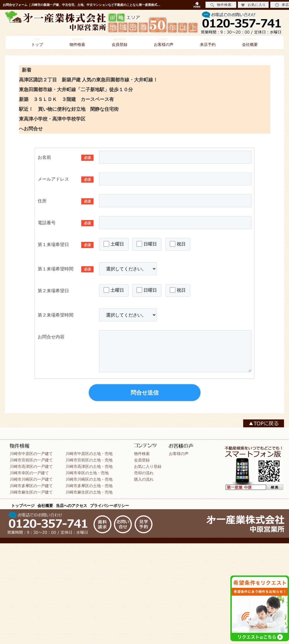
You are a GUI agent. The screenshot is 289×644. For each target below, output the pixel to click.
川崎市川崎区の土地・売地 (89, 479)
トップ (37, 42)
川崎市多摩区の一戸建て (31, 486)
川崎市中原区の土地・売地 (89, 454)
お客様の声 (164, 42)
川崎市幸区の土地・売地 (87, 473)
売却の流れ (144, 473)
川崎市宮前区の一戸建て (31, 460)
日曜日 (147, 244)
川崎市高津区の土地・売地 (89, 466)
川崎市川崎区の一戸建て (31, 479)
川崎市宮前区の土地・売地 (89, 460)
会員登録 (120, 42)
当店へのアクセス (71, 506)
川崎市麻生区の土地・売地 (89, 492)
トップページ (23, 506)
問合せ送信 (145, 393)
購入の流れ (144, 479)
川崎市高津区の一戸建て (31, 466)
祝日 (178, 244)
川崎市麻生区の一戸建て (31, 492)
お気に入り (253, 5)
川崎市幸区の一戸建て (29, 473)
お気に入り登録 (148, 466)
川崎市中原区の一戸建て (31, 454)
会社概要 (250, 42)
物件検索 (77, 42)
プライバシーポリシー (109, 506)
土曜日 (114, 244)
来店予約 (208, 42)
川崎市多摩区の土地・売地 (89, 486)
